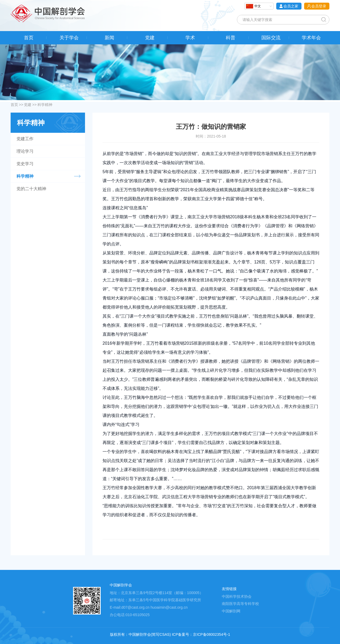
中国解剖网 (231, 611)
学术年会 (311, 38)
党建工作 (25, 139)
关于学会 (69, 38)
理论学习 (25, 151)
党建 (150, 38)
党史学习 (25, 164)
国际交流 (271, 38)
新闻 (109, 38)
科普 (231, 38)
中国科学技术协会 (237, 596)
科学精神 (45, 105)
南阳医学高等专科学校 (240, 604)
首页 (29, 38)
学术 (190, 38)
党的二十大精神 (31, 189)
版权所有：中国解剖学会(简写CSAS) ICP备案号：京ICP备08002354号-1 (170, 634)
